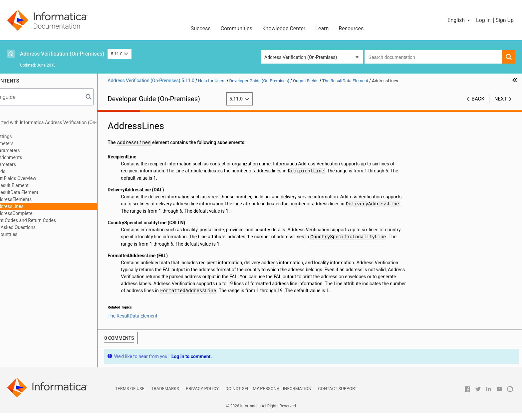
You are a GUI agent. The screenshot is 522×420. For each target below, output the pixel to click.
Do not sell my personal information (268, 396)
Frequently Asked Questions (40, 227)
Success (201, 28)
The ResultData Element (46, 192)
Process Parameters (32, 150)
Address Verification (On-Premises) (62, 54)
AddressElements (46, 199)
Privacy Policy (202, 396)
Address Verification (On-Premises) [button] (301, 57)
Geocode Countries (31, 234)
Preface (19, 115)
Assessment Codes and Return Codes (50, 220)
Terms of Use (130, 396)
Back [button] (478, 99)
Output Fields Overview (45, 178)
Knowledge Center (284, 28)
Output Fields (25, 171)
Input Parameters (29, 143)
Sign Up (505, 20)
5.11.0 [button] (120, 54)
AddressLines (42, 206)
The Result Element (41, 185)
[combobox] (433, 57)
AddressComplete (46, 213)
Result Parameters (30, 164)
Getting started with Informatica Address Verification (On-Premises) (70, 126)
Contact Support (338, 396)
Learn (322, 28)
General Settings (28, 136)
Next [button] (501, 99)
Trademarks (165, 396)
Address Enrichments (33, 157)
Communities (237, 28)
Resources (351, 28)
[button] (459, 20)
